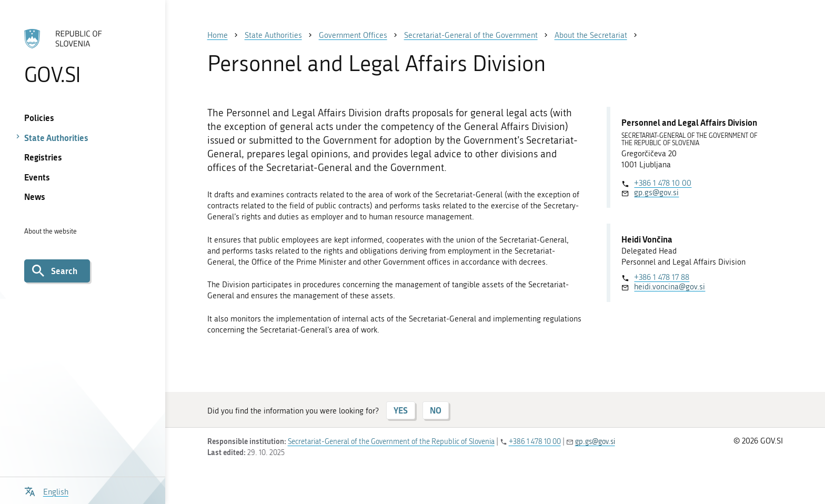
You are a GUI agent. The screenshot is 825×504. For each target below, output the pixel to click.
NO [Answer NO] (436, 410)
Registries (43, 157)
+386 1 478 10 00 (663, 183)
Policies (39, 118)
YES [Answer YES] (401, 410)
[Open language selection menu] (46, 491)
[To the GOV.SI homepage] (82, 56)
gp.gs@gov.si (656, 193)
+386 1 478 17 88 (662, 277)
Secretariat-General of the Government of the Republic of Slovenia (391, 442)
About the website (51, 231)
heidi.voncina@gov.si (670, 287)
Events (37, 177)
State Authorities (56, 138)
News (35, 196)
